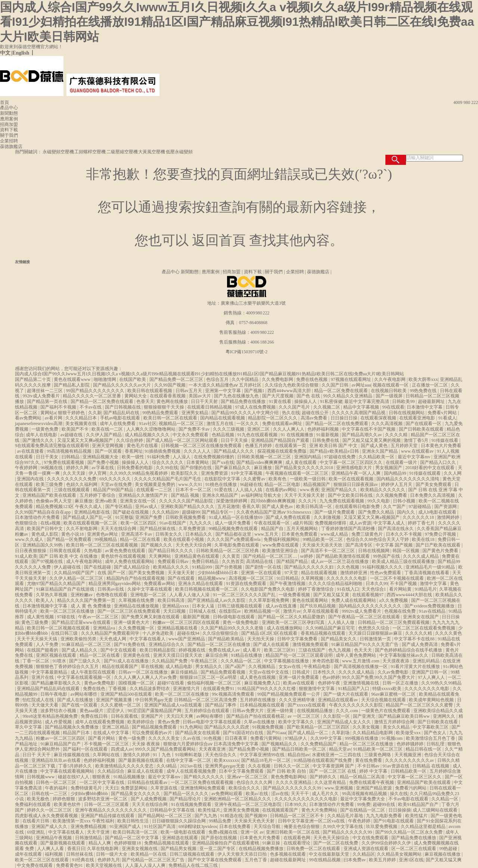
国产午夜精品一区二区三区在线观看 (365, 617)
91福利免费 (159, 457)
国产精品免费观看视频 (224, 672)
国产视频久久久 (157, 545)
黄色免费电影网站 (289, 777)
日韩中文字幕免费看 (298, 639)
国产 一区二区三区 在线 (333, 771)
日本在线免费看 (235, 827)
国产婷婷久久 (324, 777)
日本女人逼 (204, 606)
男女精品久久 (209, 667)
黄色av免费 (169, 722)
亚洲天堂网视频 (108, 446)
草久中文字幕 (29, 727)
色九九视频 (340, 650)
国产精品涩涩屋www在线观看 (82, 622)
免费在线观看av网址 (283, 424)
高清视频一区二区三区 (252, 578)
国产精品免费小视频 (249, 749)
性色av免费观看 (386, 573)
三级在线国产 (312, 650)
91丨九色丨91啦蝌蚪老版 (178, 755)
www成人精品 (335, 534)
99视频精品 (106, 539)
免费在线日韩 (95, 716)
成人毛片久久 (326, 794)
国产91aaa (276, 733)
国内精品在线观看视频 (223, 418)
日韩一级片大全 (112, 854)
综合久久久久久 (168, 462)
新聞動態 (9, 113)
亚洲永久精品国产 (221, 495)
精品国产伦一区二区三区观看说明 (300, 655)
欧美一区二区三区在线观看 (42, 860)
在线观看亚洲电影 (418, 418)
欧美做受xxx (409, 733)
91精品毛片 (426, 589)
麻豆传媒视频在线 (72, 755)
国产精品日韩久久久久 (171, 551)
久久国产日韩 (336, 385)
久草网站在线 (107, 755)
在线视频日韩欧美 (389, 391)
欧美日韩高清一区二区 (136, 832)
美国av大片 (200, 396)
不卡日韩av (369, 766)
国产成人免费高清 (420, 644)
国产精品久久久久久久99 (348, 832)
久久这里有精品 (331, 782)
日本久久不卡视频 (404, 534)
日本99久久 (296, 804)
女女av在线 (290, 667)
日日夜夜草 (237, 738)
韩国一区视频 (406, 551)
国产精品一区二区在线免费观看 (337, 424)
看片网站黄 (401, 589)
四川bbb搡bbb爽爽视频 (274, 501)
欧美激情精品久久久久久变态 (125, 766)
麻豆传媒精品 (185, 672)
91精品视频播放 (130, 777)
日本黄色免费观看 (300, 534)
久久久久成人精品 (421, 556)
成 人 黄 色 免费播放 (91, 606)
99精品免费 (221, 821)
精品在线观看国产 (120, 667)
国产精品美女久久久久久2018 (305, 468)
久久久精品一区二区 (241, 661)
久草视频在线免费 (137, 600)
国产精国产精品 (293, 561)
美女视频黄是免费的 (156, 484)
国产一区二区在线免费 (336, 843)
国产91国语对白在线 (244, 733)
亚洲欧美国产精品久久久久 (188, 507)
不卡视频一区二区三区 (107, 744)
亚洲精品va (105, 628)
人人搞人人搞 (249, 490)
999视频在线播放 (362, 738)
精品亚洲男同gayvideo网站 (115, 584)
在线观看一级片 (402, 462)
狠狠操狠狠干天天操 (164, 407)
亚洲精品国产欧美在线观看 (50, 495)
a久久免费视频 (394, 600)
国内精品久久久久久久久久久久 (371, 606)
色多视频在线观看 (288, 854)
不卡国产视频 (404, 584)
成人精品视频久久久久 (148, 435)
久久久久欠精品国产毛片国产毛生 (168, 479)
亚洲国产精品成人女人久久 (344, 722)
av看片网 (54, 418)
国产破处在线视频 (131, 512)
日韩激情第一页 (376, 639)
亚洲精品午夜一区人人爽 (356, 473)
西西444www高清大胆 (290, 391)
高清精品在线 (260, 561)
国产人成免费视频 (149, 799)
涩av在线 (280, 794)
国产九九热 (206, 816)
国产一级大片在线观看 (346, 694)
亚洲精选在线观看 (181, 838)
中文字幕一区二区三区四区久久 (352, 462)
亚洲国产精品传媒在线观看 (108, 816)
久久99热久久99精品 (441, 683)
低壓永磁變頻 (179, 152)
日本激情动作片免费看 (38, 517)
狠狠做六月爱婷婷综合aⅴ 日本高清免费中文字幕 (211, 744)
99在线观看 (393, 407)
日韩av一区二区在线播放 (143, 672)
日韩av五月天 (189, 391)
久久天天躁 (75, 473)
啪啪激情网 (105, 379)
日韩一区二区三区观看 (107, 804)
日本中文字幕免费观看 (242, 771)
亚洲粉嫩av (82, 595)
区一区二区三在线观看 (414, 849)
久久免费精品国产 (319, 744)
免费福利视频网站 (282, 539)
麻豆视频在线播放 (443, 854)
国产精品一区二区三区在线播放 (219, 644)
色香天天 (145, 401)
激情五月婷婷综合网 (395, 722)
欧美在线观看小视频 (184, 539)
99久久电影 (379, 501)
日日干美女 (48, 457)
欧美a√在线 (257, 794)
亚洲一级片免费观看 (299, 677)
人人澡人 (182, 457)
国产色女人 (436, 733)
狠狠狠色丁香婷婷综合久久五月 (68, 667)
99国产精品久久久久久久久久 (96, 391)
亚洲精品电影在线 (92, 512)
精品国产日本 (77, 733)
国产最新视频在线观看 (141, 760)
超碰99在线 (384, 804)
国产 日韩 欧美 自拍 (287, 771)
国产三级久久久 (85, 661)
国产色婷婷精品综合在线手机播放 (409, 650)
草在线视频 (152, 667)
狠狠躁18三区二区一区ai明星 (209, 677)
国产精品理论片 (186, 799)
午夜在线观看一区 (272, 523)
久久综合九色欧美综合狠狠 (292, 385)
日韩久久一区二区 (292, 766)
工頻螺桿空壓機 (90, 152)
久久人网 (453, 473)
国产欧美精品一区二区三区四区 (319, 727)
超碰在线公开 (316, 413)
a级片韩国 (303, 523)
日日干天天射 (205, 401)
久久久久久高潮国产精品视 (359, 413)
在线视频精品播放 (315, 711)
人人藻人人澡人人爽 (146, 865)
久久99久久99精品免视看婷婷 (139, 473)
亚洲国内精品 (308, 457)
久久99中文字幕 (327, 738)
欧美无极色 (39, 799)
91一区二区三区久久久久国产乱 (245, 595)
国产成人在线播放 (76, 700)
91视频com (393, 738)
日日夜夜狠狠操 (31, 551)
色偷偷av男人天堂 (54, 501)
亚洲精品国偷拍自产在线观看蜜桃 (226, 843)
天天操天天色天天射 (255, 821)
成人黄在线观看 (302, 462)
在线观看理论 (297, 843)
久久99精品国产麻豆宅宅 (331, 628)
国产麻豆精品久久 (233, 468)
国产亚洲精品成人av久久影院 (217, 600)
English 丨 (24, 53)
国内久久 (406, 512)
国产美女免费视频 (147, 573)
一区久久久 (248, 424)
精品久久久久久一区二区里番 (92, 396)
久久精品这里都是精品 (424, 827)
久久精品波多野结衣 (150, 689)
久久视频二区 (327, 407)
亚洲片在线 (43, 677)
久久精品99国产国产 (75, 573)
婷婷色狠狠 (64, 799)
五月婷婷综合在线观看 (207, 711)
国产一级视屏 (390, 396)
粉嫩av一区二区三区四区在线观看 (187, 622)
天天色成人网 (113, 639)
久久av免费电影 (394, 672)
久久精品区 (364, 854)
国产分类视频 (229, 567)
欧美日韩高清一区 (315, 507)
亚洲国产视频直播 (114, 700)
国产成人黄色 (375, 446)
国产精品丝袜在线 (158, 529)
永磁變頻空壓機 (59, 152)
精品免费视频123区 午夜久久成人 (69, 507)
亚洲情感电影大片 (355, 468)
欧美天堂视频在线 (104, 865)
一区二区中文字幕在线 (103, 782)
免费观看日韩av (174, 561)
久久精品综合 (111, 771)
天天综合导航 (268, 827)
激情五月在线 (221, 424)
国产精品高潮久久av (362, 435)
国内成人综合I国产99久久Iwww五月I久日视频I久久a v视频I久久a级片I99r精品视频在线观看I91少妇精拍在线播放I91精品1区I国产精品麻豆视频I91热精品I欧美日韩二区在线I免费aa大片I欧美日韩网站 (237, 22)
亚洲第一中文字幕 (224, 391)
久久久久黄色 (448, 633)
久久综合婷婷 (130, 440)
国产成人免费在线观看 (288, 517)
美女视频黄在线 (82, 424)
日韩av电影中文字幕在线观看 (212, 722)
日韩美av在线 (111, 589)
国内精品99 (396, 473)
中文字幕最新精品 (50, 672)
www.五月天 (267, 534)
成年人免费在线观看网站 (130, 561)
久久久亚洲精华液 (297, 700)
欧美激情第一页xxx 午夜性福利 (84, 821)
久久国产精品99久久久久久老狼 (232, 628)
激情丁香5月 (417, 440)
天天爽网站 (160, 556)
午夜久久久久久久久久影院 (356, 705)
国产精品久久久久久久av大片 (122, 385)
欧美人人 (45, 600)
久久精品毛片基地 (346, 816)
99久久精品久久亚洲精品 (348, 396)
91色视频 (213, 738)
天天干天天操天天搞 (38, 639)
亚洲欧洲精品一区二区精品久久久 (238, 799)
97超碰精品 (420, 507)
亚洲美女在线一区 (138, 501)
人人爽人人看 (51, 849)
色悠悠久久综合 (374, 628)
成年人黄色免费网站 (356, 655)
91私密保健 (331, 401)
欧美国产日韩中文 (45, 529)
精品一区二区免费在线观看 (342, 391)
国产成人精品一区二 (309, 733)
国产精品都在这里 (234, 534)
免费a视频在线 (223, 832)
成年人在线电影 (42, 435)
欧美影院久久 (185, 473)
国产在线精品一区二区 (363, 810)
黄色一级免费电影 (241, 622)
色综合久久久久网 (255, 782)
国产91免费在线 (130, 644)
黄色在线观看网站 (311, 600)
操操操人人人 (136, 462)
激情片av (292, 611)
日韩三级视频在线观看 (240, 606)
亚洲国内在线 (31, 479)
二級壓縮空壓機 (122, 152)
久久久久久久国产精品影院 (187, 501)
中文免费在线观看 (35, 865)
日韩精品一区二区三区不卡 (297, 816)
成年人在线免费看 (118, 424)
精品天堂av (340, 749)
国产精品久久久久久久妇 (309, 567)
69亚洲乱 (36, 832)
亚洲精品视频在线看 (178, 628)
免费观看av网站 (160, 584)
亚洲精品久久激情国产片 (144, 495)
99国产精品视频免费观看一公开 (289, 694)
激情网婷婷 (449, 517)
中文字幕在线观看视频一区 (85, 677)
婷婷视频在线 (193, 650)
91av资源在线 (396, 766)
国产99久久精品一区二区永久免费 (409, 832)
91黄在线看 (281, 401)
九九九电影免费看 (384, 816)
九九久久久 (201, 523)
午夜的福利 (57, 788)
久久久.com (347, 711)
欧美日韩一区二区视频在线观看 (59, 628)
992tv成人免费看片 (41, 396)
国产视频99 (256, 816)
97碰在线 (67, 617)
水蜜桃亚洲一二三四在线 (337, 755)
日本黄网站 (198, 462)
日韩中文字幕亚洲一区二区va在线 (312, 821)
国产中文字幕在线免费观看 (215, 860)
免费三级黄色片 (368, 534)
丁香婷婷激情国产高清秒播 (349, 529)
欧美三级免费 (50, 484)
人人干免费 (48, 644)
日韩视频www (41, 777)
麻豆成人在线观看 (146, 771)
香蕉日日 (76, 849)
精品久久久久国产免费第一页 (87, 600)
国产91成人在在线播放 (127, 661)
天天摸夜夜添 (396, 661)
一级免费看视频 (295, 595)
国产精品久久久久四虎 (227, 727)
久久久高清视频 (387, 424)
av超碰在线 (72, 435)
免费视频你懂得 (331, 523)
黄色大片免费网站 (320, 810)
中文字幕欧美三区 (431, 727)
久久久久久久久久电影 (427, 689)
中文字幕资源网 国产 (334, 766)
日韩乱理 (436, 744)
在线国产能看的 (43, 650)
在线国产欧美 (133, 379)
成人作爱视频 (59, 722)
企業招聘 (9, 141)
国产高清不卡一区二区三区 (328, 551)
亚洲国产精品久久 (340, 490)
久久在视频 (260, 766)
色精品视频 (224, 435)
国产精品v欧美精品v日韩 (335, 451)
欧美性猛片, (210, 810)
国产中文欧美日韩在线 (351, 495)
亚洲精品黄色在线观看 (197, 556)
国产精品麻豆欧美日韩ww (404, 716)
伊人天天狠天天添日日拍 (243, 854)
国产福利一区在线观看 (86, 749)
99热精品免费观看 (161, 413)
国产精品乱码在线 (122, 413)
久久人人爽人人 (289, 429)
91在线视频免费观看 (192, 804)
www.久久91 (191, 484)
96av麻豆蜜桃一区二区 (394, 694)
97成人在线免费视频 (256, 407)
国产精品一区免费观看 (70, 539)
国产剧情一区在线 (264, 567)
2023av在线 (192, 766)
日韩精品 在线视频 (431, 766)
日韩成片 (302, 672)
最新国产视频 (197, 617)
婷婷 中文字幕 (374, 771)
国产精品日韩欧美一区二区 (300, 749)
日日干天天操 (235, 440)
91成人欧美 (26, 556)
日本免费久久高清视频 (433, 495)
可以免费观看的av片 (152, 733)
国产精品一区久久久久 (187, 794)
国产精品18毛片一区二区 (266, 760)
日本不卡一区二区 (194, 490)
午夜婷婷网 (27, 468)
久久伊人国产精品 (104, 435)
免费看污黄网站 (266, 738)
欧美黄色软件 (68, 804)
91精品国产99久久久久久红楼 (267, 689)
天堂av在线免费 (117, 484)
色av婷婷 (331, 677)
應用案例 (9, 119)
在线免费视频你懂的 (215, 457)
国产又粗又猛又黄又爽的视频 (372, 440)
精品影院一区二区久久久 (273, 418)
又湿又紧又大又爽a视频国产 (86, 440)
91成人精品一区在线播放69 (236, 517)
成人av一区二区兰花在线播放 (340, 561)
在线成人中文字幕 (111, 733)
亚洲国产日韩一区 (430, 672)
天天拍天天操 (261, 639)
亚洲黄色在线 (137, 655)
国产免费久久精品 (377, 512)
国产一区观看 (109, 451)
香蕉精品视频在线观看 (324, 633)
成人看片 (252, 650)
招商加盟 (9, 124)
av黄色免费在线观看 (125, 551)
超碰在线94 (189, 633)
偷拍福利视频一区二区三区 (215, 683)
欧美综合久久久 (245, 788)
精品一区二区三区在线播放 (367, 744)
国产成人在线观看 (272, 644)
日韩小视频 (405, 501)
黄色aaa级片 (92, 711)
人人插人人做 (342, 622)
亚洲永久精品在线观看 (201, 584)
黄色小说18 (73, 534)
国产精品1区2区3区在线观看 (270, 633)
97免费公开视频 (441, 534)
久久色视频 (349, 567)
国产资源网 (446, 507)
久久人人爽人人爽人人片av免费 (146, 677)
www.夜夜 (310, 490)
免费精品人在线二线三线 (194, 865)
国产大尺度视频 (278, 396)
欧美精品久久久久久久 (383, 490)
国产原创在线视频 (219, 838)
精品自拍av (299, 755)
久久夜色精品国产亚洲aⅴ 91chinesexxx (274, 512)
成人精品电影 (179, 667)
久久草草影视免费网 (269, 600)
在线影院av (230, 611)
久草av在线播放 (260, 722)
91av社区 (148, 424)
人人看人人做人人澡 (190, 595)
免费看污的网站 (411, 788)
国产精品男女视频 (179, 849)
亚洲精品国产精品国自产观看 (281, 440)
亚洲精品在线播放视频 (137, 606)
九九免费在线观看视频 (342, 501)
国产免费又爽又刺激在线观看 (151, 617)
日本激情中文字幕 (425, 407)
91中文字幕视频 (247, 473)
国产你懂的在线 (197, 468)
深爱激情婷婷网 (232, 501)
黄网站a (48, 413)
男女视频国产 (389, 468)
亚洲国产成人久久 (50, 827)
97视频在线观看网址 (352, 379)
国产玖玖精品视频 (318, 606)
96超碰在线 (251, 484)
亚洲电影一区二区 (149, 595)
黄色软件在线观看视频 (124, 556)
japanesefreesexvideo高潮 (39, 424)
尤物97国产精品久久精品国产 (57, 584)
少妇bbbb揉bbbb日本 (218, 573)
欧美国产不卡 (76, 429)
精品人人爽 (100, 843)
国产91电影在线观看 (394, 821)
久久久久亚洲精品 (294, 782)
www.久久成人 (30, 539)
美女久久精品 (397, 727)
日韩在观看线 (125, 716)
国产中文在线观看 (119, 650)
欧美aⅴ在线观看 (299, 683)
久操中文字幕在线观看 (150, 589)
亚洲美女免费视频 (242, 810)
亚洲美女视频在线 (140, 849)
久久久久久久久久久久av (410, 760)
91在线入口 (348, 589)
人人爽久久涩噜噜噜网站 (151, 429)
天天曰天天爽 (180, 716)
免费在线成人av (224, 650)
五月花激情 (229, 507)
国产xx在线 (223, 462)
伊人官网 (98, 473)
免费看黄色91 (70, 865)
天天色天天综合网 (194, 545)
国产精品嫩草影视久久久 (57, 683)
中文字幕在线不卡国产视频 (369, 429)
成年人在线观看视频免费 (192, 771)
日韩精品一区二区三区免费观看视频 (394, 622)
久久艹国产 (395, 507)
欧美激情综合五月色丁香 (431, 738)
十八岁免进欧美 (159, 633)
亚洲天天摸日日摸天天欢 (178, 655)
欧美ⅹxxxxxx (226, 760)
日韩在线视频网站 (407, 413)
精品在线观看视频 (319, 573)
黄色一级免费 (132, 738)
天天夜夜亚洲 (213, 749)
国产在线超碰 (98, 567)
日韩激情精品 (89, 838)
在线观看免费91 (219, 689)
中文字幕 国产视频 (395, 545)
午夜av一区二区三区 (99, 617)
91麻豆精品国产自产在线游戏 (66, 589)
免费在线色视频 (312, 379)
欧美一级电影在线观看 (184, 832)
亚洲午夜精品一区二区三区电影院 (249, 804)
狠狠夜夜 (102, 777)
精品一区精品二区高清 (363, 777)
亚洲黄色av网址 (103, 534)
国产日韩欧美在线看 (438, 722)
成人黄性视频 (41, 617)
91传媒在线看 (445, 440)
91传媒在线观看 (426, 473)
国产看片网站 (102, 738)
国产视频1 (255, 391)
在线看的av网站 (282, 490)
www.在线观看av (418, 451)
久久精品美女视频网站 (400, 854)
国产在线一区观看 (80, 705)
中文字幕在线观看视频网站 (68, 771)
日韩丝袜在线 (80, 854)
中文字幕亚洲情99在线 (263, 755)
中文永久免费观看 (191, 435)
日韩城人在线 (203, 611)
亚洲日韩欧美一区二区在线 (293, 832)
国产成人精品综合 (132, 567)
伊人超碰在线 (68, 567)
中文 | (6, 53)
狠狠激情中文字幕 (317, 689)
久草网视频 (313, 578)
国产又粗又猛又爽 (444, 860)
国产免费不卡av (195, 429)
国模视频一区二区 (137, 683)
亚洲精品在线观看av (338, 700)
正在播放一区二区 (430, 385)
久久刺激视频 (328, 517)
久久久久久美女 (164, 738)
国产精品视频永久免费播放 (72, 727)
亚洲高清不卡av (137, 534)
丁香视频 (118, 689)
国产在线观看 (182, 578)
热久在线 (291, 413)
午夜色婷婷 (360, 821)
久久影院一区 (337, 716)
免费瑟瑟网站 (135, 788)
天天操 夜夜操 (146, 744)
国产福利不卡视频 (59, 407)
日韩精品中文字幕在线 (173, 810)
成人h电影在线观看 (438, 512)
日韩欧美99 (404, 401)
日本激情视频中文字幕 (45, 606)
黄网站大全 (136, 396)
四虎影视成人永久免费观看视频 (47, 816)
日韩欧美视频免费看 (186, 517)
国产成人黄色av (278, 507)
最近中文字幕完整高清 (367, 401)
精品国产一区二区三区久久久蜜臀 (420, 705)
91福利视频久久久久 (383, 567)
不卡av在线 (91, 407)
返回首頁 (219, 240)
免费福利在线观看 (33, 804)
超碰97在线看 (171, 683)
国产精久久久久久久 (204, 777)
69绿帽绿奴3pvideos (198, 827)
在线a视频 (51, 523)
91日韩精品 (288, 578)
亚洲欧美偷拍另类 (79, 639)
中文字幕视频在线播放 (287, 661)
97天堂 (292, 573)
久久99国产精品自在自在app (43, 512)
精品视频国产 (317, 484)
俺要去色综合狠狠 (302, 827)
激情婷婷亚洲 (354, 573)
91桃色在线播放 (222, 484)
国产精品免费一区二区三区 (177, 379)
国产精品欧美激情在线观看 (343, 556)
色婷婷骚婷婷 (411, 744)
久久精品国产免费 (170, 661)
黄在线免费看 (369, 760)
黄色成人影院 (45, 534)
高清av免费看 (314, 418)
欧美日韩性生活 (134, 821)
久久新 (95, 413)
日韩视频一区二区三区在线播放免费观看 (202, 446)
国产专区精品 (119, 507)
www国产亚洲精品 (187, 639)
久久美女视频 (367, 727)
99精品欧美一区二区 (323, 539)
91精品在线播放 (247, 655)
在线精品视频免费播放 (262, 849)
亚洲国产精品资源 (374, 788)
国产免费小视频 (104, 462)
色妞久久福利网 (82, 484)
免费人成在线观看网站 (354, 600)
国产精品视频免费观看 (155, 727)
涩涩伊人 (116, 711)
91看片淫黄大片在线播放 (416, 667)
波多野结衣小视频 (59, 711)
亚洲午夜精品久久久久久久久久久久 (111, 810)
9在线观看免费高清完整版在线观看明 (52, 446)
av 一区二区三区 (304, 716)
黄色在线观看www (73, 379)
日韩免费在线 (326, 440)
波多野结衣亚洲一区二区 (103, 799)
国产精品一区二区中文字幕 (132, 838)
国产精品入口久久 (439, 462)
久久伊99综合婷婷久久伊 (387, 843)
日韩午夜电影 (54, 694)
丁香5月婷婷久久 (76, 766)
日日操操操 (400, 810)
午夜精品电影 (318, 667)
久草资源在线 (164, 788)
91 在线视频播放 (298, 435)
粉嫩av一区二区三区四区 (61, 738)
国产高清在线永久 (396, 529)
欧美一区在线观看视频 (352, 479)
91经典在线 (83, 860)
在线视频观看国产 (281, 810)
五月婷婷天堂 (405, 446)
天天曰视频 (175, 611)
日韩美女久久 (169, 534)
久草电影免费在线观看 (237, 545)
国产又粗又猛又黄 (332, 595)
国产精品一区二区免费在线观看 (103, 401)
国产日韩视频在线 (123, 407)
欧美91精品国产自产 (419, 804)
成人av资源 (360, 523)
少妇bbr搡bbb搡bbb (90, 794)
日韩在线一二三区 (50, 794)
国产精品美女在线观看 (198, 733)
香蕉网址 (134, 451)
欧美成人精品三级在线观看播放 (404, 561)
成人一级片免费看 (233, 523)
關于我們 (9, 135)
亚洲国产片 (153, 716)
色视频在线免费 (401, 611)
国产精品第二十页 (33, 379)
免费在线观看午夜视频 (372, 782)
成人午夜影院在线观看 (94, 672)
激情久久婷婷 (137, 755)
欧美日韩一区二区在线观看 (171, 418)
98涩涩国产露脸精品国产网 (155, 711)
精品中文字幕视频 (362, 407)
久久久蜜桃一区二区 (121, 705)
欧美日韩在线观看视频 (150, 391)
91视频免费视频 (268, 727)
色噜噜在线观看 (112, 595)
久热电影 (94, 551)
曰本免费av (355, 860)
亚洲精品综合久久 (167, 644)
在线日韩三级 (65, 633)
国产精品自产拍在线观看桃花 (256, 716)
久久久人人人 (198, 451)
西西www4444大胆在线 (410, 595)
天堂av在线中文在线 (269, 672)
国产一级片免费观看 (335, 512)
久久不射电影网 (82, 529)
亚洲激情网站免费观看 (203, 788)
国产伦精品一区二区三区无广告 (154, 860)
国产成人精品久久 (80, 650)
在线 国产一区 (112, 573)
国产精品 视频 (186, 495)
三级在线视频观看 (72, 490)
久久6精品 (167, 766)
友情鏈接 (22, 262)
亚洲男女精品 (195, 413)
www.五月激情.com (361, 661)
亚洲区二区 (259, 429)
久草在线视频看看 (321, 611)
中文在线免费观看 (371, 838)
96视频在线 (52, 468)
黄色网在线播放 (173, 401)
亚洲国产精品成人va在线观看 (174, 705)
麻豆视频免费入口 (263, 683)
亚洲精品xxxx (176, 606)
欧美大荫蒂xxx (423, 379)
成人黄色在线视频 (258, 677)
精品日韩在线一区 (424, 749)
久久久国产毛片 (295, 407)
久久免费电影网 (278, 379)
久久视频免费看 (392, 495)
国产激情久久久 (39, 440)
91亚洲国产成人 (126, 827)
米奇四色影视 (326, 661)
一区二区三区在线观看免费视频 (424, 628)
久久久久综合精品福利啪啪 (336, 584)
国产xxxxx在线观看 (307, 705)
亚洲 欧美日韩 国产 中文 (334, 446)
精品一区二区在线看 (141, 539)
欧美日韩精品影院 (158, 650)
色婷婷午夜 (330, 683)
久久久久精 (397, 435)
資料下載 (9, 130)
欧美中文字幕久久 (297, 722)
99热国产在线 (387, 556)
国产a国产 (236, 667)
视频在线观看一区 (391, 385)
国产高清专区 (359, 545)
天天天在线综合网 (119, 529)
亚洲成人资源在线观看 (367, 849)
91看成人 (447, 418)
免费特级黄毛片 (87, 788)
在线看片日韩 (36, 821)
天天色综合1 (374, 589)
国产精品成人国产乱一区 (88, 517)
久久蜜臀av (255, 479)
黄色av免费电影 (100, 683)
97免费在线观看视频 (64, 462)
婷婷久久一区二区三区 (50, 810)
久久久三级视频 (229, 429)
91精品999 (203, 567)
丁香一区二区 (36, 661)
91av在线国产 (173, 523)
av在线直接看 (31, 451)
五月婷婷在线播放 (258, 700)
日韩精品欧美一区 (409, 771)
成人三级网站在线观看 (436, 810)
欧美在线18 (424, 539)
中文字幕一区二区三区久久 (415, 777)
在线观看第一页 (291, 446)
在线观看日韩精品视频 (210, 407)
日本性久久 (325, 672)
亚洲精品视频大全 (101, 457)
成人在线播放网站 (285, 628)
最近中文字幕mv (415, 457)
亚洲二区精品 (116, 727)
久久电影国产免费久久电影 (268, 589)
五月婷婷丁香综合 (98, 495)
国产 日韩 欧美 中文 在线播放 (69, 556)
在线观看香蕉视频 (168, 396)
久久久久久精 (419, 633)
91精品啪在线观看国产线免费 (323, 760)
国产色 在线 (309, 396)
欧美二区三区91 (280, 650)
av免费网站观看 (227, 794)
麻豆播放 (263, 468)
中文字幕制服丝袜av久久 (404, 655)
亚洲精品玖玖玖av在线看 (56, 760)
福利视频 (54, 854)
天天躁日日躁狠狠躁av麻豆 (376, 633)
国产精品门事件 (221, 705)
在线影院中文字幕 (223, 479)
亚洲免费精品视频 (89, 827)
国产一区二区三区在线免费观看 (129, 611)
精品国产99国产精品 (114, 490)
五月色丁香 (256, 860)
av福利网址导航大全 (261, 495)
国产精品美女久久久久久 (136, 794)
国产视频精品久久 (280, 744)
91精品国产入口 (354, 689)
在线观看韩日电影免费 (358, 507)
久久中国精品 (246, 379)
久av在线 (192, 738)
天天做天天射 (182, 573)
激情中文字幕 (434, 584)
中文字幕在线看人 (148, 639)
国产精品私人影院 (72, 385)
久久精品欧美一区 (377, 457)
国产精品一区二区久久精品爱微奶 (292, 617)
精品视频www (212, 578)
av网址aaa (361, 385)
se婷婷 (307, 556)
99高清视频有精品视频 (70, 451)
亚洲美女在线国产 (421, 617)
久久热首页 (233, 561)
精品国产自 (273, 529)
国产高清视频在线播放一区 (361, 667)
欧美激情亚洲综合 (281, 551)
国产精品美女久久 (339, 639)
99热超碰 (449, 849)
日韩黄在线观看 (66, 551)
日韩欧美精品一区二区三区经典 (228, 551)
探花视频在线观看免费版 (283, 451)
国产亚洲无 (365, 716)
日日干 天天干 (37, 755)
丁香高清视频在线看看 (427, 573)
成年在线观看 (29, 854)
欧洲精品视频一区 (263, 611)
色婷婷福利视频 (324, 429)
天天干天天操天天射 (305, 495)
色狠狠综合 (27, 523)
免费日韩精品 (206, 561)
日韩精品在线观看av (148, 782)
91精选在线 (232, 816)
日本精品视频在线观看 (263, 705)
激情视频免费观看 (311, 644)
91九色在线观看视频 (258, 435)
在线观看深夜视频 (379, 418)
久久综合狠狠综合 (221, 633)
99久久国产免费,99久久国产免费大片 (379, 677)
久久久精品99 (166, 512)
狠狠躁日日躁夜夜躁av (356, 484)
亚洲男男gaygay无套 (226, 766)
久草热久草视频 (52, 595)
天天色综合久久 (221, 755)
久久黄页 (232, 556)
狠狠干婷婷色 (72, 413)
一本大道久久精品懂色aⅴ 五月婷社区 (226, 385)
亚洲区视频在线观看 (57, 655)
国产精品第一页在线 (48, 401)
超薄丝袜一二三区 (45, 391)
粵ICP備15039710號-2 (247, 352)
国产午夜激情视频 (288, 584)
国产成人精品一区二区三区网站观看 (182, 440)
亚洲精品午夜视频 (54, 838)
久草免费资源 (193, 529)
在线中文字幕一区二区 (189, 760)
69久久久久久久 (116, 479)
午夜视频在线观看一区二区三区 (297, 473)
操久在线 (399, 794)
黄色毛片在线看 (143, 446)
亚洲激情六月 (187, 689)
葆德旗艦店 (11, 147)
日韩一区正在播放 (401, 683)
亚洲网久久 (445, 716)
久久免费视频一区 (137, 628)
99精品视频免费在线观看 (234, 529)
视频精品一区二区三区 (182, 424)
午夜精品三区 (204, 661)
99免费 (364, 804)
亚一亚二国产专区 (218, 849)
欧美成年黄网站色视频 (432, 700)
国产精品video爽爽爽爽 (260, 462)
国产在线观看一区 (424, 424)
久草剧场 (341, 733)
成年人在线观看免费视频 (100, 722)
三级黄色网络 (378, 755)
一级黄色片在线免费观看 (386, 711)
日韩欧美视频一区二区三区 (265, 457)
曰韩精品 (71, 457)
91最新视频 (328, 435)
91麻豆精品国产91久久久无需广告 (365, 644)
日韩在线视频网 (374, 551)
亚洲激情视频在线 (362, 683)
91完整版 (124, 517)
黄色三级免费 (35, 622)
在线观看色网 (297, 838)
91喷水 (60, 661)
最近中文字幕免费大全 (363, 799)
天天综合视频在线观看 (384, 700)
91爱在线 (224, 490)
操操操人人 (306, 401)
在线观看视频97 (368, 595)
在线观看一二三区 (155, 490)
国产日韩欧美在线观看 (422, 429)
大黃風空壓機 (152, 152)
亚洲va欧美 (106, 501)
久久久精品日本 (82, 418)
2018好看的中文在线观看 (430, 468)
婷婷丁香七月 (422, 523)
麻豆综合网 (217, 655)
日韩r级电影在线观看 (234, 617)
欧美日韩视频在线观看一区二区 (207, 589)
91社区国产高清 (160, 827)
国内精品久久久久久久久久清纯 (408, 479)
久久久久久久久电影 (347, 578)
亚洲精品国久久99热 (43, 545)
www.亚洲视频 (339, 788)
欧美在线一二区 (108, 429)
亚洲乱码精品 (427, 661)
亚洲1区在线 (411, 860)
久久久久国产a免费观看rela (234, 539)
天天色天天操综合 (332, 838)
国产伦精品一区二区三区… (271, 556)
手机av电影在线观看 (121, 418)
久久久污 (308, 501)
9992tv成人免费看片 (362, 611)
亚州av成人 (147, 507)
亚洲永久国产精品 (380, 451)
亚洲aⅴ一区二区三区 (248, 777)
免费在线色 (95, 689)
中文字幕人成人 (390, 523)
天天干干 (300, 794)
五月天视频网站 (303, 529)
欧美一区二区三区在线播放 (68, 611)
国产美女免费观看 (434, 484)
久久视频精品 (262, 667)
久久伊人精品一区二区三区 (77, 578)
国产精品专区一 (218, 512)
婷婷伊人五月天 (397, 484)
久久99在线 (167, 468)
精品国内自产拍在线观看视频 (136, 578)
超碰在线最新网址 (288, 860)
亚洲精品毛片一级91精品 (431, 567)
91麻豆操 (272, 843)
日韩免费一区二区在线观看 (314, 849)
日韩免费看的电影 (135, 468)
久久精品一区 (445, 799)
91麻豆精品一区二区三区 (87, 644)
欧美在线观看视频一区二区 (91, 523)
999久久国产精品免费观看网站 (166, 749)
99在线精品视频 (325, 860)
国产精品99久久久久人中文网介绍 (246, 413)
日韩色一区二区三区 (57, 782)
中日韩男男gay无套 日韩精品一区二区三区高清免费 (187, 700)
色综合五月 (218, 379)
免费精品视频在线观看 (167, 843)
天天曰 (112, 788)
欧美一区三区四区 (139, 523)
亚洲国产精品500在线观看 (127, 694)
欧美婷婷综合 (141, 722)
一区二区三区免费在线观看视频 (203, 782)
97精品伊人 (296, 738)
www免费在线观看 (281, 545)
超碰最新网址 (432, 401)
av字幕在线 (103, 468)
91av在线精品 (432, 611)
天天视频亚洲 (408, 755)
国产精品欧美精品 (226, 639)
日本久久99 (377, 584)
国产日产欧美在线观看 (439, 545)
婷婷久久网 (78, 468)
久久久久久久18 (419, 517)
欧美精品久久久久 (172, 567)
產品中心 (9, 108)
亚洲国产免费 (149, 517)
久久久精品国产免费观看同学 (111, 633)
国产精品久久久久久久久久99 (293, 788)
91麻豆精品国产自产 (61, 744)
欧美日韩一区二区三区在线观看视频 (103, 545)
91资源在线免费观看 (247, 584)
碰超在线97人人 (74, 777)
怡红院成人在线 (39, 700)
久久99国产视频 (170, 385)
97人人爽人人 (432, 677)
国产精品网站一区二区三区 (165, 816)
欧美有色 (278, 479)
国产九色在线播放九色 (237, 396)
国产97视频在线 (48, 561)
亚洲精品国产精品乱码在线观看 (49, 689)
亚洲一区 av (252, 832)
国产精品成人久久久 (234, 451)
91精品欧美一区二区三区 (378, 749)
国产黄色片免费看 (441, 551)
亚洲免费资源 (215, 473)
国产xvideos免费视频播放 (430, 606)
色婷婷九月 (109, 860)
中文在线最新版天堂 (330, 854)
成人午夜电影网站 (85, 561)
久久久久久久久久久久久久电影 (306, 799)
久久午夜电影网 (390, 379)
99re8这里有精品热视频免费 (50, 716)
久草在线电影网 (103, 849)
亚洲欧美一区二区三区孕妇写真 (294, 622)
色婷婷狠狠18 (128, 843)
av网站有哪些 (84, 694)
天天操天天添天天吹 (323, 545)
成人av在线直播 (282, 606)
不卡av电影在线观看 (409, 799)
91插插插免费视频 (163, 451)
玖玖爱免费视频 (382, 827)
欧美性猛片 (417, 816)
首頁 (4, 102)
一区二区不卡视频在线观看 (398, 578)
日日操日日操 (344, 418)
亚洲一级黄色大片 (132, 622)
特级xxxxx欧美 (387, 689)
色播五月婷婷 (259, 446)
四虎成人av (122, 749)
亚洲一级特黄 (281, 711)
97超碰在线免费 (340, 457)
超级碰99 (191, 512)
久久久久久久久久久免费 (72, 479)
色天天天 (364, 650)
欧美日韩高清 (172, 600)
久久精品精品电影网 (373, 733)
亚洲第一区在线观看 (262, 573)
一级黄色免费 (45, 429)
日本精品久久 (199, 534)
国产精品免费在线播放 (244, 401)
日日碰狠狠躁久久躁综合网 (179, 821)
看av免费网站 (29, 418)
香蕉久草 (251, 507)
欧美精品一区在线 (149, 854)
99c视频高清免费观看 (233, 694)
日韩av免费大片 (248, 711)
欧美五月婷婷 (383, 860)
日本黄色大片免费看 (441, 446)
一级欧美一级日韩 (308, 479)
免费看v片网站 (443, 413)
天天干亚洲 (99, 832)
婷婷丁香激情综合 (316, 589)
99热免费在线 (424, 391)
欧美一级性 (134, 457)
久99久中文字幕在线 (343, 827)
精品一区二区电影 (283, 484)
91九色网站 (191, 727)
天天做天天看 (45, 705)
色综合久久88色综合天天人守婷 (378, 539)
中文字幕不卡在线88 (415, 639)
